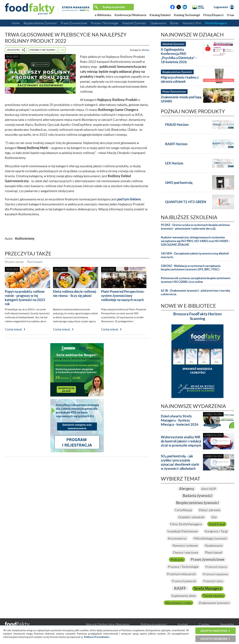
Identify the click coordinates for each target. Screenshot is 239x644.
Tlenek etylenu (213, 596)
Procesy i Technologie (105, 23)
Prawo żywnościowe (208, 559)
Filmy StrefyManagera (186, 524)
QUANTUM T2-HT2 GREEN (186, 202)
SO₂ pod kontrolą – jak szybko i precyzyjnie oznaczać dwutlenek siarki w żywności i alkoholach (180, 462)
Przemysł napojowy (216, 574)
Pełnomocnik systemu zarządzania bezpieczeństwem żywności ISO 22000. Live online (196, 280)
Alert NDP (209, 489)
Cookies (204, 624)
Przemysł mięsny (216, 567)
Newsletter (227, 624)
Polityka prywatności (154, 624)
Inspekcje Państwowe (182, 531)
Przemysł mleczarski (181, 574)
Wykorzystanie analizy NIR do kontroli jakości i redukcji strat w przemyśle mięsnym (181, 441)
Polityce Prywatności (97, 637)
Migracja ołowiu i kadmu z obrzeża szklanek (180, 79)
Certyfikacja (183, 510)
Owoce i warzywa (185, 552)
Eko (214, 517)
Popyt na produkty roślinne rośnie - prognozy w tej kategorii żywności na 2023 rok (25, 298)
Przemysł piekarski (184, 581)
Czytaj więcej (13, 329)
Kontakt (183, 624)
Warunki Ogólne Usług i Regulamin (108, 624)
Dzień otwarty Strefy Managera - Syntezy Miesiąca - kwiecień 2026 (180, 420)
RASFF (180, 588)
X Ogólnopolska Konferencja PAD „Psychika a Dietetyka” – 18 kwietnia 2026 (179, 56)
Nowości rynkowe (185, 545)
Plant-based (35, 262)
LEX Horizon (174, 163)
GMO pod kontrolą (179, 183)
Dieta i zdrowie (210, 510)
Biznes (174, 23)
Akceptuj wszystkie (214, 631)
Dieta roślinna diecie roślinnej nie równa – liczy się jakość (75, 293)
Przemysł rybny (213, 581)
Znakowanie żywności (214, 603)
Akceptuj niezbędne (214, 639)
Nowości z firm (192, 23)
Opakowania (158, 23)
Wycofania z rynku (178, 603)
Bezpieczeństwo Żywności (40, 23)
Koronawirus (177, 538)
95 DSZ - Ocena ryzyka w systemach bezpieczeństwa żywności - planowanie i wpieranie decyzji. (195, 227)
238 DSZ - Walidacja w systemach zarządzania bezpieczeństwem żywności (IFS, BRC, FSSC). (191, 268)
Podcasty (177, 559)
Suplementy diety (183, 596)
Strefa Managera (216, 23)
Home (16, 23)
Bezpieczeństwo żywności (197, 503)
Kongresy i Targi (216, 531)
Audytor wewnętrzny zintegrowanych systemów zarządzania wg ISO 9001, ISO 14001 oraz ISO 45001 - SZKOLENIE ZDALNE (195, 241)
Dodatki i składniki (191, 517)
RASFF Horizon (176, 144)
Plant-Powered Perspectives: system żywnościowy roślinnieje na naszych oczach (123, 296)
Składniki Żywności (134, 23)
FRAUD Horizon (177, 124)
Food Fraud (217, 524)
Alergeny (186, 489)
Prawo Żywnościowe (74, 23)
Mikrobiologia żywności (210, 538)
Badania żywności (198, 496)
